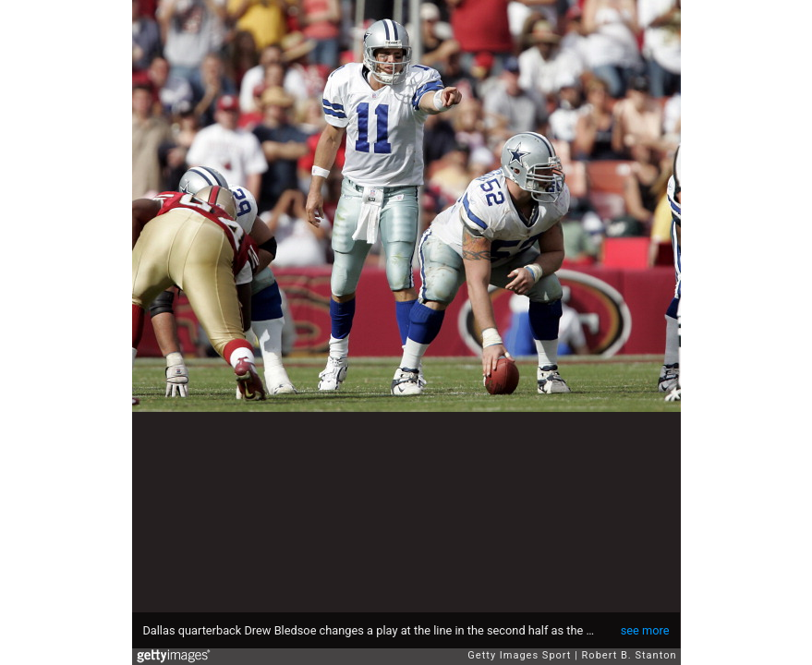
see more (645, 630)
